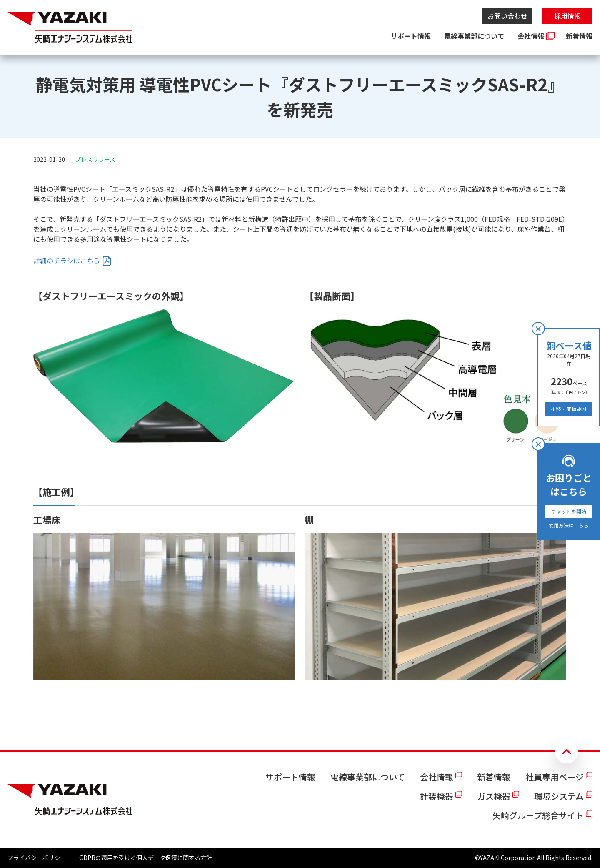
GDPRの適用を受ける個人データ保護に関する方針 (146, 858)
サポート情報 (411, 36)
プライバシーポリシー (37, 858)
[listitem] (72, 261)
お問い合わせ (507, 16)
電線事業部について (474, 36)
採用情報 (567, 16)
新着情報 (579, 36)
